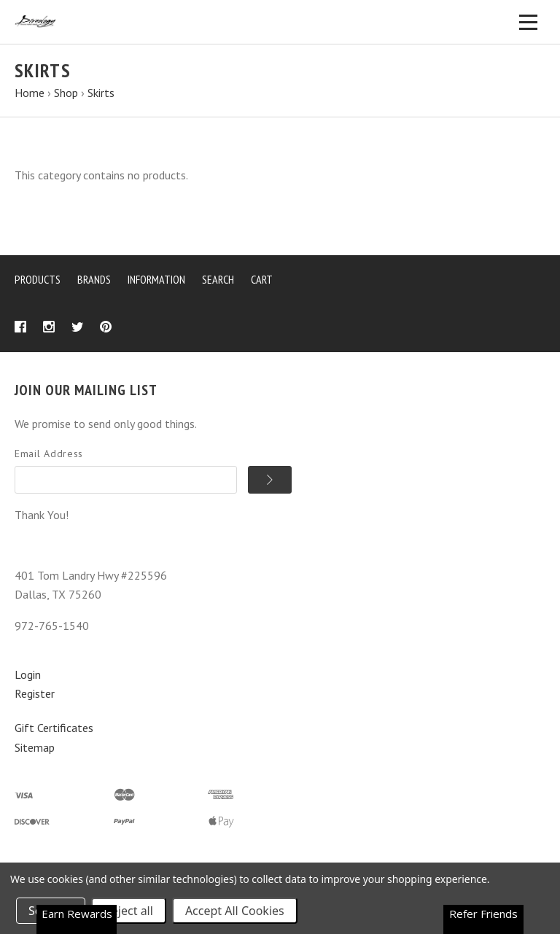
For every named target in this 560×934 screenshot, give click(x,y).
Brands (94, 279)
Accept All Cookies (235, 911)
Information (156, 279)
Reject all (129, 911)
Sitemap (35, 747)
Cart (262, 279)
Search (218, 279)
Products (38, 279)
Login (28, 674)
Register (35, 693)
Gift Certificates (54, 728)
